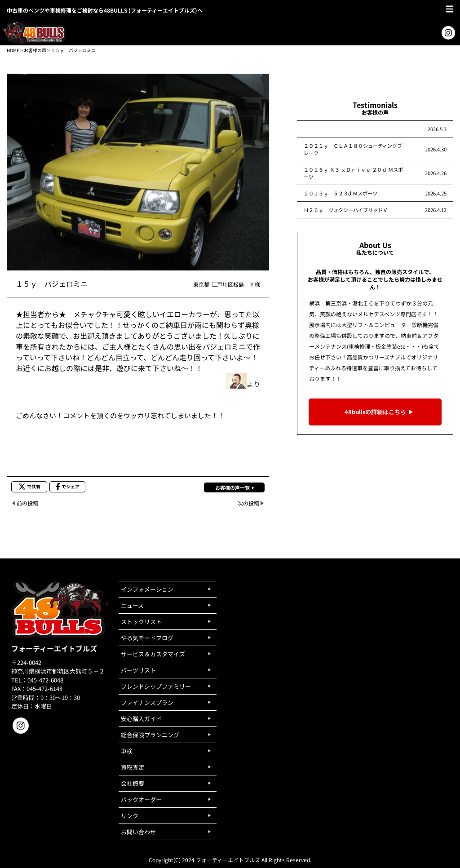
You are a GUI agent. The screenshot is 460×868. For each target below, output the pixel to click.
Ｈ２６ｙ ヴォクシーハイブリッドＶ (346, 210)
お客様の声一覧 (232, 487)
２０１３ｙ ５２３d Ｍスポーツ (341, 193)
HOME (13, 50)
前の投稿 (27, 503)
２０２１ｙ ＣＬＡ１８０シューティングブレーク (353, 149)
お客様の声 (35, 50)
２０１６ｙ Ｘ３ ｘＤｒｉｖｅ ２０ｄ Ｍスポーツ (353, 173)
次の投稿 (248, 503)
